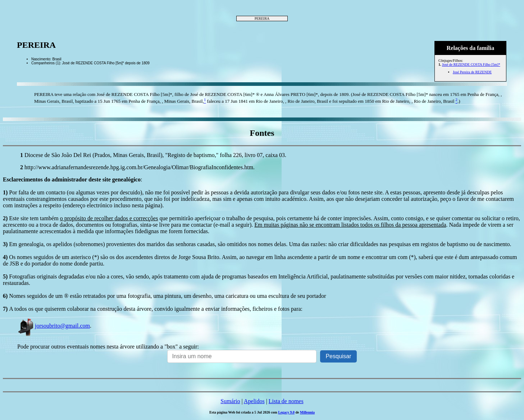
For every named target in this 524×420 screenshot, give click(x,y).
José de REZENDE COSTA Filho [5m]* (471, 64)
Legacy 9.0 (286, 412)
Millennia (307, 412)
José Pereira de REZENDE (472, 72)
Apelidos (254, 401)
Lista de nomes (286, 401)
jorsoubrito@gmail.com (54, 326)
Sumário (230, 401)
